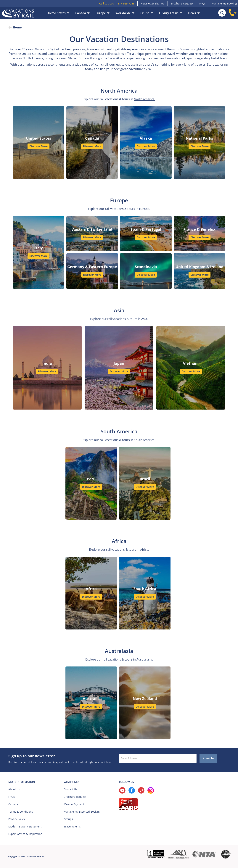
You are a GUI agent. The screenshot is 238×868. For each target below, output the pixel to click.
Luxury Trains (169, 13)
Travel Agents (72, 826)
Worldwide (123, 13)
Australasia (144, 659)
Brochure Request (182, 3)
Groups (68, 819)
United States (56, 13)
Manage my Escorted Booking (82, 812)
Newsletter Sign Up (153, 3)
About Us (14, 789)
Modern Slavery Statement (25, 826)
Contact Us (70, 789)
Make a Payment (74, 804)
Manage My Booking (224, 3)
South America (144, 440)
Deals (192, 13)
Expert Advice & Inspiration (25, 834)
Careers (13, 804)
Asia (144, 319)
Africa (144, 550)
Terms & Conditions (21, 812)
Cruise (145, 13)
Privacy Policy (17, 819)
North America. (145, 99)
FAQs (202, 3)
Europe (101, 13)
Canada (81, 13)
